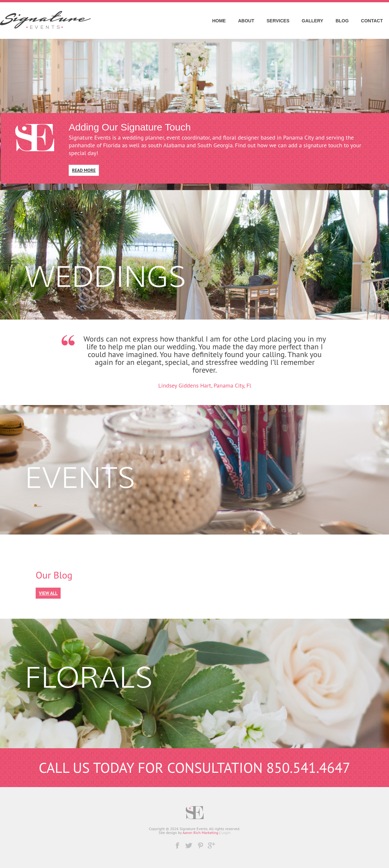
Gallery (312, 21)
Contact (372, 21)
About (246, 21)
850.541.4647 (308, 767)
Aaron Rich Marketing (200, 833)
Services (278, 21)
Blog (342, 21)
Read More (84, 170)
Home (219, 21)
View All (48, 593)
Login (226, 833)
